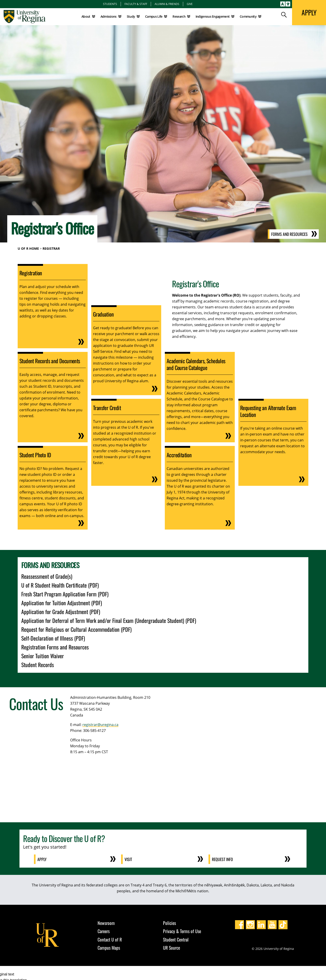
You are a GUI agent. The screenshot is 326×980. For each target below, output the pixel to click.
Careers (104, 931)
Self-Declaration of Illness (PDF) (53, 638)
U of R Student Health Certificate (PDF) (60, 585)
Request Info (223, 859)
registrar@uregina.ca (100, 725)
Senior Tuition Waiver (43, 656)
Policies (169, 923)
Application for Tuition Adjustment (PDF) (62, 603)
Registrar (51, 248)
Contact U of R (110, 939)
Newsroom (106, 923)
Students (110, 4)
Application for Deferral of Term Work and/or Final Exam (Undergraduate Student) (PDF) (109, 620)
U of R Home (28, 248)
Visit (128, 859)
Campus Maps (109, 948)
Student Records (38, 665)
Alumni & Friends (167, 4)
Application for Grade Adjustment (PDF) (61, 612)
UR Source (171, 948)
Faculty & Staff (136, 4)
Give (190, 4)
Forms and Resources (289, 234)
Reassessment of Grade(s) (47, 576)
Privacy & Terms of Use (182, 931)
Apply (42, 859)
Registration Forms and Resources (55, 647)
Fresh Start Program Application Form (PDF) (65, 594)
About (86, 16)
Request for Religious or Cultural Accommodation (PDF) (76, 629)
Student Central (176, 939)
